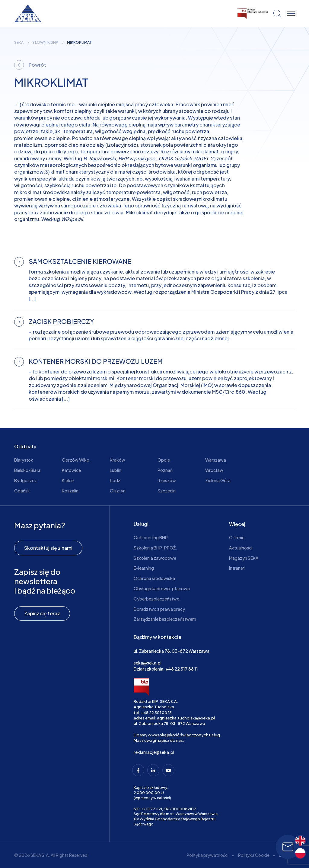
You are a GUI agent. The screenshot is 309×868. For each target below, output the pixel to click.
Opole (164, 460)
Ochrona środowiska (154, 578)
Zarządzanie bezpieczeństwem (165, 619)
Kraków (118, 460)
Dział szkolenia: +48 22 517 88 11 (166, 669)
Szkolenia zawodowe (155, 558)
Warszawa (216, 460)
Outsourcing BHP (151, 537)
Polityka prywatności (207, 855)
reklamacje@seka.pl (154, 752)
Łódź (115, 480)
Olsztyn (118, 491)
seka (19, 43)
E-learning (144, 568)
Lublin (116, 470)
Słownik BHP (45, 43)
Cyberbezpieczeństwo (157, 599)
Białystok (24, 460)
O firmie (237, 537)
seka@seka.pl (148, 663)
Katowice (71, 470)
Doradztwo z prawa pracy (159, 609)
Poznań (165, 470)
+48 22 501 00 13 (156, 713)
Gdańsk (22, 491)
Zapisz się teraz (42, 613)
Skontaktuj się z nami (48, 548)
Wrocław (214, 470)
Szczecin (167, 491)
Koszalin (70, 491)
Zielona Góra (218, 480)
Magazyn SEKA (244, 558)
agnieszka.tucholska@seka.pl (186, 718)
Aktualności (241, 548)
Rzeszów (167, 480)
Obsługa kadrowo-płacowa (162, 588)
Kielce (68, 480)
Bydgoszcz (25, 480)
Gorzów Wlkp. (76, 460)
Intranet (237, 568)
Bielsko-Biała (27, 470)
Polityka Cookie (254, 855)
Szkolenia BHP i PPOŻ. (155, 548)
